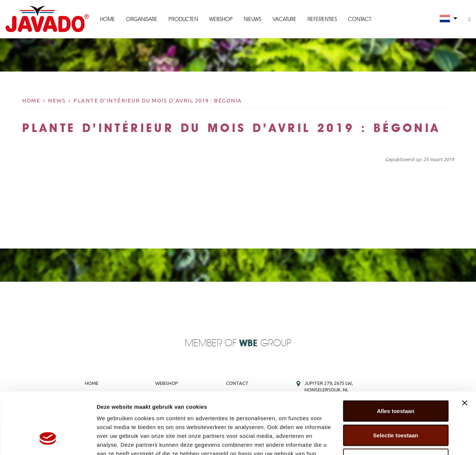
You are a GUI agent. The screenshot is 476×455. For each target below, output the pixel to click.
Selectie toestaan (396, 383)
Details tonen (398, 440)
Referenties (322, 19)
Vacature (284, 19)
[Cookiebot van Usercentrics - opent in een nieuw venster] (48, 441)
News (57, 100)
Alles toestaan (396, 358)
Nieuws (253, 19)
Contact (359, 19)
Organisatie (142, 19)
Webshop (221, 19)
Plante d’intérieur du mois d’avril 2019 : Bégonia (158, 100)
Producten (183, 19)
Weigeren (395, 407)
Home (107, 19)
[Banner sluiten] (465, 350)
